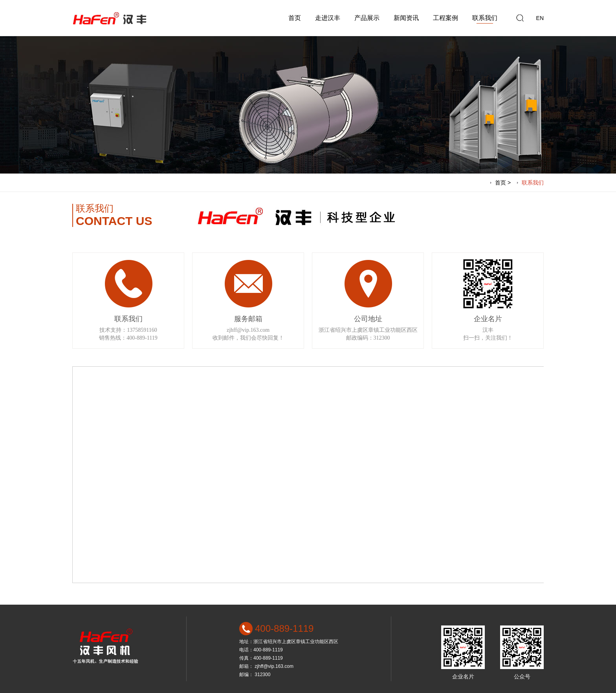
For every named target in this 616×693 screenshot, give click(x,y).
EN (540, 18)
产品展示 (367, 18)
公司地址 (368, 319)
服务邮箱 (248, 319)
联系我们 (485, 18)
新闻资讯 (406, 18)
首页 (295, 18)
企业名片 (488, 319)
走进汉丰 (328, 18)
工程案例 (445, 18)
